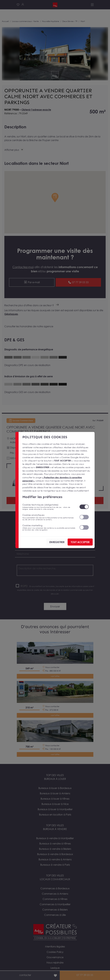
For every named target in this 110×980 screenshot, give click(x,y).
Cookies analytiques (49, 517)
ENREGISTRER (57, 542)
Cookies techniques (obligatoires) (49, 507)
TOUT (80, 542)
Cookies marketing (49, 527)
